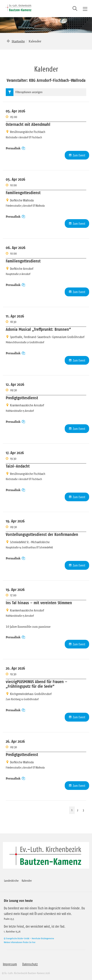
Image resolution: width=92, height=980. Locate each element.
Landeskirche (11, 881)
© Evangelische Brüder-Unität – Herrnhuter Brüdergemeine (29, 938)
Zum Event (79, 155)
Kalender (27, 881)
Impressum (10, 964)
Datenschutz (30, 964)
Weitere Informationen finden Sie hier (20, 942)
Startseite (18, 41)
